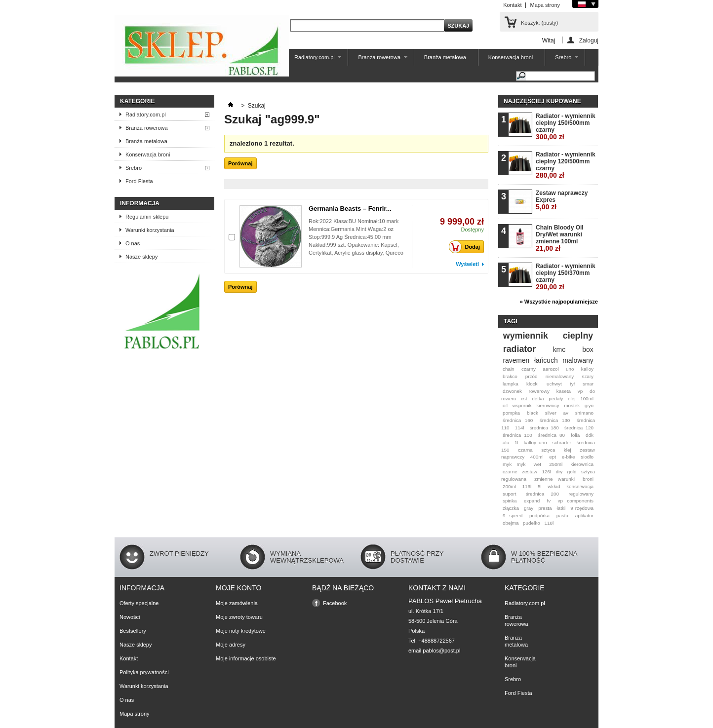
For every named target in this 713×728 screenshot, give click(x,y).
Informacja (140, 203)
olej (572, 399)
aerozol (551, 369)
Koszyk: (539, 23)
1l (516, 442)
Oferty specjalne (139, 603)
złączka (511, 508)
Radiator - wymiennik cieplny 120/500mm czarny (566, 165)
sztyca (548, 450)
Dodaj (467, 247)
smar (588, 384)
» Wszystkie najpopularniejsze (559, 302)
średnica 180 (544, 428)
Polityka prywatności (144, 672)
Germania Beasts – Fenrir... (350, 209)
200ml (509, 486)
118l (549, 523)
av (565, 413)
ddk (590, 435)
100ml (587, 399)
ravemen (516, 360)
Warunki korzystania (150, 230)
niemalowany (560, 376)
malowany (578, 360)
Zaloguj (589, 40)
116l (527, 486)
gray (529, 508)
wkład (554, 486)
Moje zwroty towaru (239, 617)
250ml (556, 464)
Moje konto (238, 588)
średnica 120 (579, 428)
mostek (572, 405)
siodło (587, 457)
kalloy (587, 369)
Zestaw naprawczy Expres (562, 200)
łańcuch (546, 360)
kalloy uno (535, 442)
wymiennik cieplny (548, 336)
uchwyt (554, 384)
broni (588, 479)
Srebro (562, 60)
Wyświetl (467, 264)
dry (559, 472)
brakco (510, 376)
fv (549, 501)
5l (540, 486)
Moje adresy (231, 645)
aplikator (584, 516)
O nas (133, 243)
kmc (559, 349)
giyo (589, 405)
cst (524, 399)
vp (580, 391)
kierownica (582, 464)
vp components (575, 501)
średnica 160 (518, 420)
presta (545, 508)
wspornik (522, 405)
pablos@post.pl (441, 651)
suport (509, 494)
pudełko (532, 523)
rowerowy (539, 391)
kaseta (564, 391)
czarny (529, 369)
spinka (510, 501)
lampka (511, 384)
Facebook (335, 603)
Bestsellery (133, 631)
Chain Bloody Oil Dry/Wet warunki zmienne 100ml (560, 238)
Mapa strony (545, 5)
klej (568, 450)
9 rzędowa (582, 508)
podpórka (539, 516)
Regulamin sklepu (147, 217)
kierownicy (548, 405)
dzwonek (512, 391)
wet (537, 464)
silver (551, 413)
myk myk (514, 464)
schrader (561, 442)
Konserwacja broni (511, 57)
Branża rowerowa (378, 60)
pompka (511, 413)
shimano (584, 413)
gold (572, 472)
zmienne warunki (555, 479)
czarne (510, 472)
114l (520, 428)
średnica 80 (552, 435)
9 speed (513, 516)
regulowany (581, 494)
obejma (511, 523)
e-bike (569, 457)
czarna (525, 450)
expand (532, 501)
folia (575, 435)
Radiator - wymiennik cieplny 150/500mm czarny (566, 127)
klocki (533, 384)
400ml (537, 457)
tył (572, 384)
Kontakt (512, 5)
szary (588, 376)
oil (505, 405)
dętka (538, 399)
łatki (561, 508)
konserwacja (580, 486)
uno (570, 369)
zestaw (530, 472)
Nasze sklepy (141, 257)
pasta (562, 516)
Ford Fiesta (139, 181)
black (533, 413)
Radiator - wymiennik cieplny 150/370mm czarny (566, 277)
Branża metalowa (445, 57)
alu (506, 442)
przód (532, 376)
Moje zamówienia (237, 603)
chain (509, 369)
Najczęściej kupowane (542, 101)
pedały (556, 399)
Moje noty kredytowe (241, 631)
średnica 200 (542, 494)
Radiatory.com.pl (313, 60)
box (588, 349)
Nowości (130, 617)
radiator (519, 349)
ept (553, 457)
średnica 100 (517, 435)
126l (546, 472)
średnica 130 (555, 420)
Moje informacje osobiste (246, 658)
